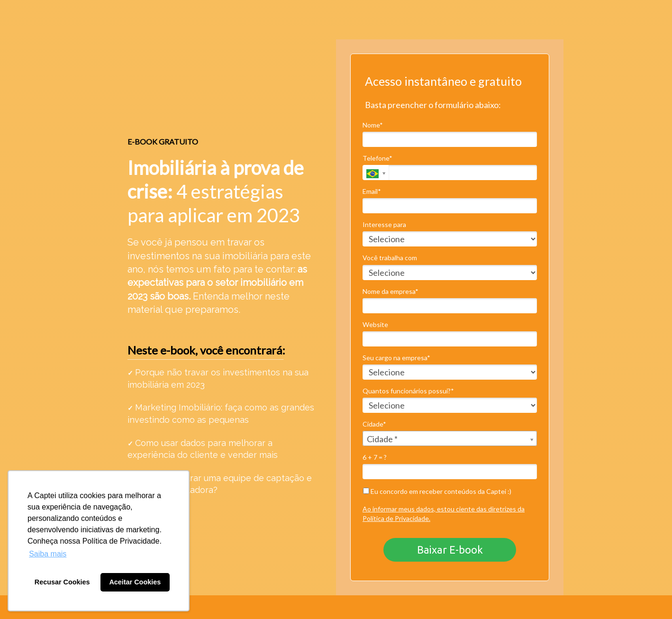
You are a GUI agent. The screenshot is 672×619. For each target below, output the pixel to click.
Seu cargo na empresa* (396, 358)
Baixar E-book (450, 550)
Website (375, 324)
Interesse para (384, 224)
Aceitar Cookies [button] (135, 582)
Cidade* (374, 424)
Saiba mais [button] (48, 554)
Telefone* (377, 158)
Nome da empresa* (390, 291)
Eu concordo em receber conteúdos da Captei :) (437, 491)
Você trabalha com (390, 258)
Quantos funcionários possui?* (408, 391)
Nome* (373, 125)
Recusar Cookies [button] (62, 582)
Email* (372, 191)
